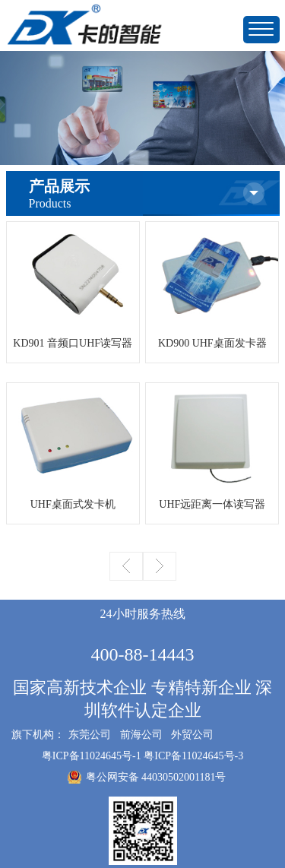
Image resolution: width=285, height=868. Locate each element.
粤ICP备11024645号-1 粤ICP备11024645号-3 (142, 756)
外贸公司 (192, 735)
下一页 (160, 566)
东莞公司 (90, 735)
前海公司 (141, 735)
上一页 (126, 566)
